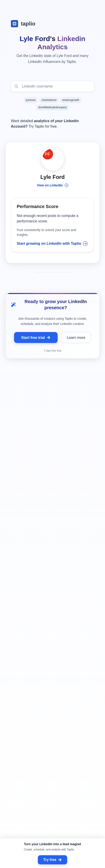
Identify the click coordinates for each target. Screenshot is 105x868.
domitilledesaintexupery (52, 107)
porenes (31, 100)
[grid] (52, 628)
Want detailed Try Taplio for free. (45, 124)
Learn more (76, 338)
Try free (53, 860)
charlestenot (49, 100)
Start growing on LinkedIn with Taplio (52, 244)
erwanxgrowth (71, 100)
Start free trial (36, 338)
